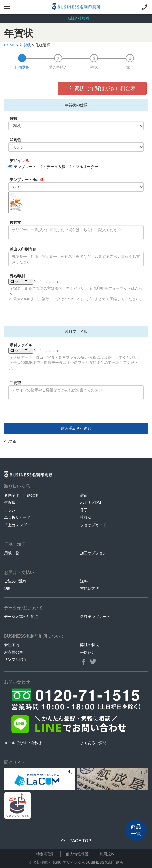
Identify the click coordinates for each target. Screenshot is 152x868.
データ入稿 (53, 167)
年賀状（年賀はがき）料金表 (102, 88)
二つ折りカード (17, 517)
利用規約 (107, 854)
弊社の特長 (90, 645)
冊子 (84, 510)
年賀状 (25, 45)
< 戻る (10, 441)
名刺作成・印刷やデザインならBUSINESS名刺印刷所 (78, 862)
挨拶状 (86, 517)
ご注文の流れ (15, 581)
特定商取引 (45, 854)
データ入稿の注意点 (21, 617)
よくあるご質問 (93, 743)
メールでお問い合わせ (23, 743)
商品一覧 (136, 830)
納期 (8, 589)
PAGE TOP (76, 841)
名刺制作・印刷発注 (21, 495)
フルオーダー (84, 167)
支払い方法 (90, 589)
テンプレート (22, 167)
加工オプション (93, 553)
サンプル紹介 (15, 659)
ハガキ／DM (91, 503)
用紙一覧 (12, 553)
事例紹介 (88, 652)
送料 (84, 581)
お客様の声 (13, 652)
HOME (10, 45)
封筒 (84, 495)
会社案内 (12, 645)
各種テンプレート (95, 617)
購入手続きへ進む (76, 428)
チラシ (10, 510)
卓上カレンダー (17, 525)
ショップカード (93, 525)
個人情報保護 (77, 854)
